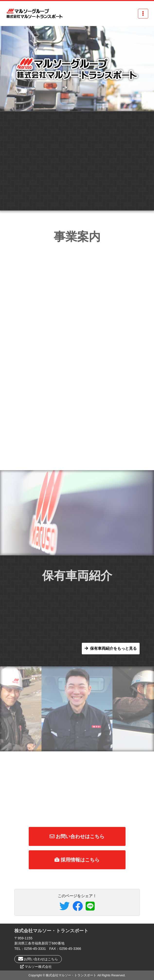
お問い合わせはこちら (77, 836)
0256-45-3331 (35, 949)
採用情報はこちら (77, 860)
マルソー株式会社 (38, 967)
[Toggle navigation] (143, 14)
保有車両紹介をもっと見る (113, 648)
